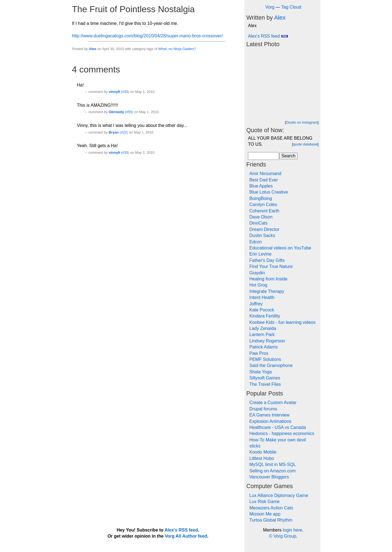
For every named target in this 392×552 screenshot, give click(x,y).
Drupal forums (263, 409)
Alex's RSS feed (268, 36)
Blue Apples (261, 186)
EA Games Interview (269, 415)
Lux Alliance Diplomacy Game (279, 495)
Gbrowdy (116, 112)
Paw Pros (259, 353)
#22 (124, 132)
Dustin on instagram (302, 122)
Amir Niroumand (265, 174)
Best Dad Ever (264, 180)
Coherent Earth (264, 211)
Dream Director (264, 229)
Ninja (177, 49)
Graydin (257, 273)
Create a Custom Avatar (273, 403)
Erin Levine (260, 254)
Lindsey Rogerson (267, 341)
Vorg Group (285, 536)
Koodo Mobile (263, 452)
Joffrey (256, 304)
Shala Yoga (261, 372)
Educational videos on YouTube (280, 248)
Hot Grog (258, 285)
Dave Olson (261, 217)
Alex (92, 49)
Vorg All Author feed (186, 536)
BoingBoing (261, 198)
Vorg (270, 7)
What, (163, 49)
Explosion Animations (270, 421)
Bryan (114, 132)
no (171, 49)
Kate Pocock (262, 310)
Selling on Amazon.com (272, 471)
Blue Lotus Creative (269, 192)
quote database (305, 144)
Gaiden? (189, 49)
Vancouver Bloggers (269, 477)
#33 (125, 92)
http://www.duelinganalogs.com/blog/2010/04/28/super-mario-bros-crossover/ (147, 36)
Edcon (256, 242)
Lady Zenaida (263, 328)
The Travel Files (265, 384)
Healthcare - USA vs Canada (278, 427)
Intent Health (262, 297)
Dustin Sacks (262, 235)
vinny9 (114, 92)
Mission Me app (265, 514)
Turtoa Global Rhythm (271, 520)
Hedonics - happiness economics (282, 433)
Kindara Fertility (265, 316)
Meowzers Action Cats (271, 508)
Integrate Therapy (267, 291)
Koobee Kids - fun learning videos (282, 322)
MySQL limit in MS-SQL (273, 464)
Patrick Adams (263, 347)
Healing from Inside (268, 279)
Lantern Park (262, 334)
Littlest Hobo (262, 458)
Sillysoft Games (265, 378)
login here (292, 530)
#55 (129, 112)
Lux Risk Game (264, 502)
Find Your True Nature (271, 266)
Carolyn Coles (263, 205)
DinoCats (258, 223)
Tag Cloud (291, 7)
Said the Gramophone (271, 365)
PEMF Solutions (265, 359)
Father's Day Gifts (267, 260)
